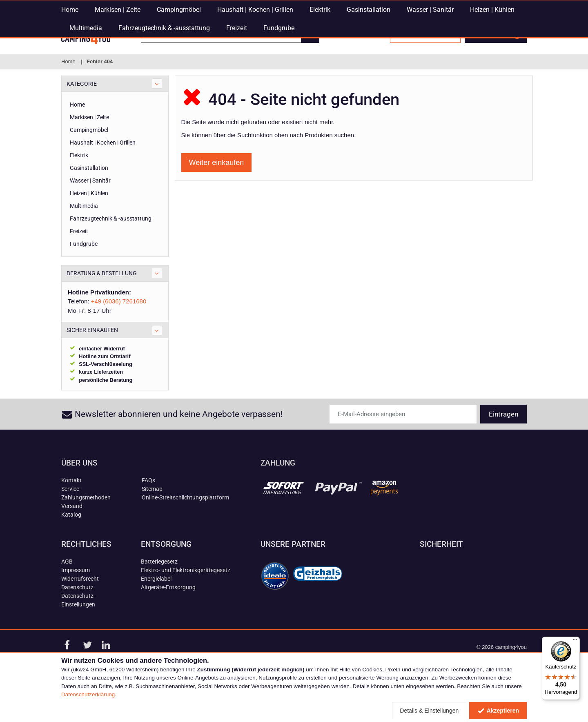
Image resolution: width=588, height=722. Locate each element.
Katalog (71, 553)
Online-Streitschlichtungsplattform (185, 536)
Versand (72, 544)
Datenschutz (77, 626)
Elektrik (320, 64)
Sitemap (152, 527)
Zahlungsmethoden (86, 536)
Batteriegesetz (159, 600)
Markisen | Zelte (118, 64)
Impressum (76, 608)
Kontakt (71, 519)
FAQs (148, 519)
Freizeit (237, 82)
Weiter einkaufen (217, 201)
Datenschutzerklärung (88, 694)
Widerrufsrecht (80, 617)
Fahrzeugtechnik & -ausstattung (164, 82)
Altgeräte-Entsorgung (168, 626)
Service (70, 527)
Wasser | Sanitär (430, 64)
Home (70, 64)
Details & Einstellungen (429, 711)
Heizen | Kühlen (492, 64)
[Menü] (575, 642)
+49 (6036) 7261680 (355, 6)
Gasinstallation (369, 64)
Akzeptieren (498, 711)
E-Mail (225, 6)
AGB (67, 600)
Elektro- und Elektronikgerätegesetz (186, 608)
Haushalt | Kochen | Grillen (255, 64)
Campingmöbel (179, 64)
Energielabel (156, 617)
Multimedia (86, 82)
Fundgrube (279, 82)
